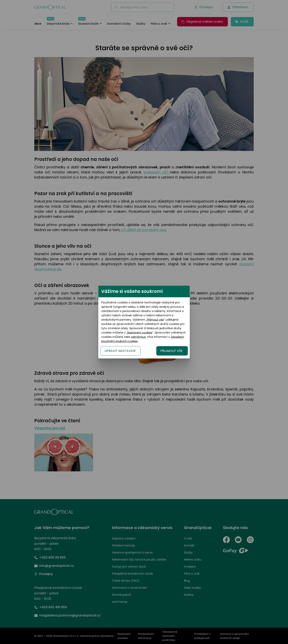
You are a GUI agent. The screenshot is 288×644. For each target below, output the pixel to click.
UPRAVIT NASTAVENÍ (97, 344)
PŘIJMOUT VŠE (194, 344)
